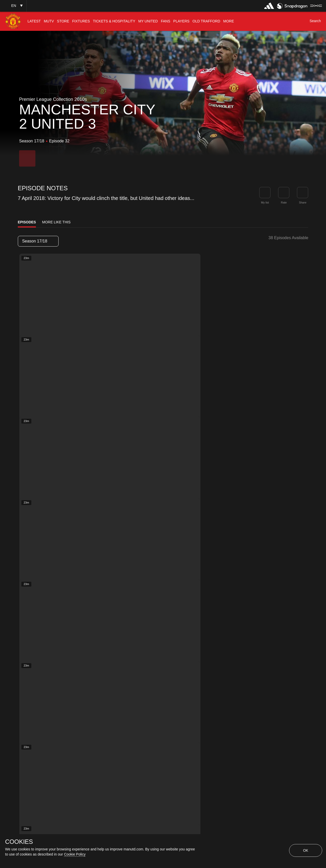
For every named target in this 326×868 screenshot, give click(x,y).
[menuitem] (34, 21)
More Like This (56, 222)
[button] (13, 6)
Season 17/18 (38, 241)
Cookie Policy (75, 854)
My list (265, 202)
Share (303, 202)
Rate (284, 202)
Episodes (27, 222)
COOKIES (19, 842)
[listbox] (38, 241)
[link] (303, 193)
